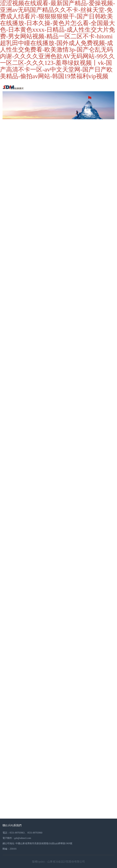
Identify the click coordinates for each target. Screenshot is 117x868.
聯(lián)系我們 (12, 825)
